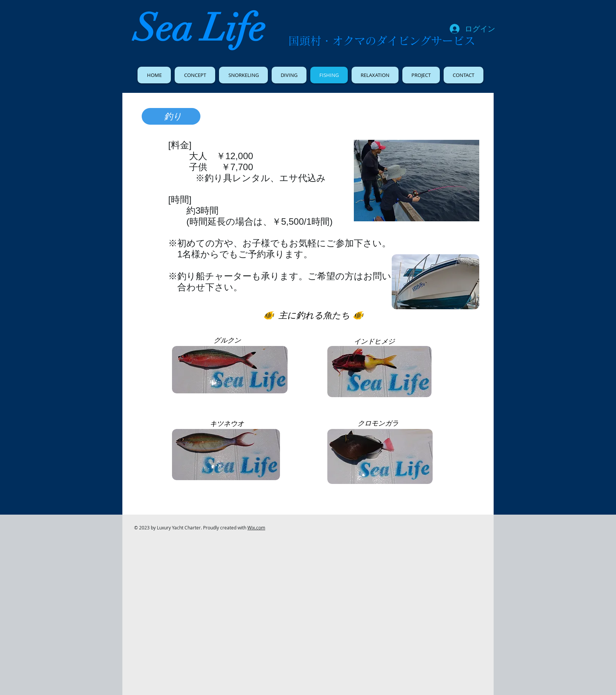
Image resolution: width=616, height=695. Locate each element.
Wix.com (256, 528)
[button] (417, 181)
